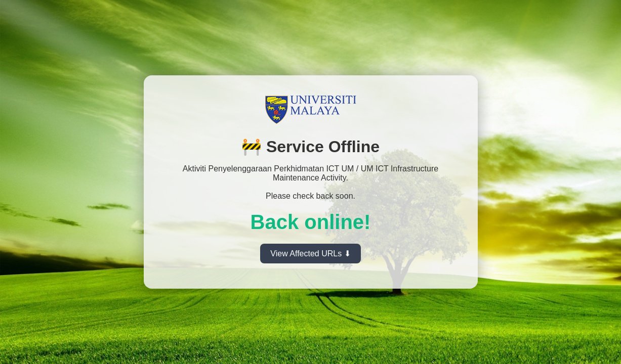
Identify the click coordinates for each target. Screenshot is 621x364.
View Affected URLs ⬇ (310, 254)
